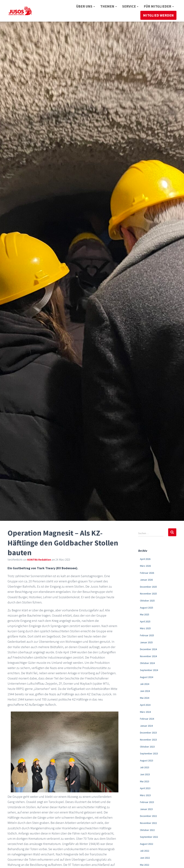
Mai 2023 (145, 781)
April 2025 (145, 621)
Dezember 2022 (148, 816)
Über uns (86, 6)
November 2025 (148, 594)
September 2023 (149, 753)
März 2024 (145, 712)
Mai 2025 (145, 614)
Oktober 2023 (147, 747)
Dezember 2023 (148, 733)
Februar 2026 (147, 573)
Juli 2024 (145, 684)
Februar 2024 (147, 719)
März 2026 (145, 566)
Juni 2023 (145, 774)
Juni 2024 (145, 691)
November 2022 (148, 823)
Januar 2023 (146, 809)
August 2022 (147, 844)
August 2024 (147, 677)
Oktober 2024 (147, 663)
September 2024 (149, 670)
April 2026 (145, 559)
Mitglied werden (158, 15)
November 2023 (148, 740)
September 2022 (149, 837)
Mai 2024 (145, 698)
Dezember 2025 (148, 587)
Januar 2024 (146, 726)
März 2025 (145, 628)
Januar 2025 (146, 642)
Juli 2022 (145, 851)
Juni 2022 (145, 858)
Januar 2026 (146, 580)
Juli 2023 (145, 767)
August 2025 (147, 608)
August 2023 (147, 760)
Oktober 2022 (147, 830)
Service (130, 6)
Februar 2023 (147, 802)
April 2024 (145, 705)
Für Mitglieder (159, 6)
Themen (109, 6)
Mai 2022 (145, 865)
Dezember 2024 (148, 649)
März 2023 (145, 795)
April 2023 (145, 788)
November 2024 (148, 656)
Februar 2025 (147, 635)
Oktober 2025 (147, 601)
